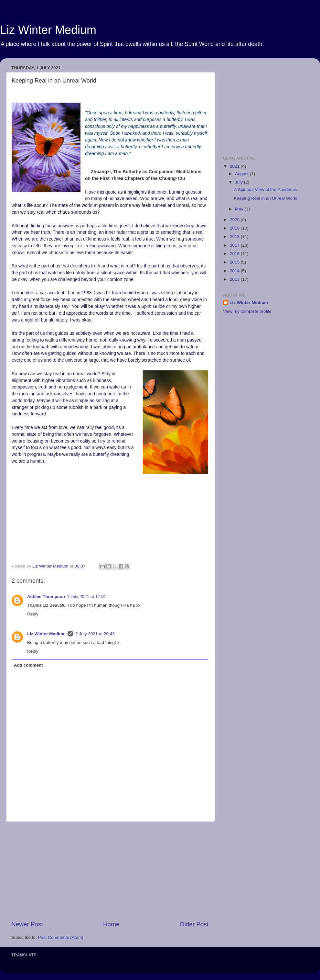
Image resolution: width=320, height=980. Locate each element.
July (240, 182)
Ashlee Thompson (46, 597)
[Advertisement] (110, 871)
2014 (235, 271)
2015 (235, 262)
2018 (235, 237)
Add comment (28, 665)
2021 (235, 166)
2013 (235, 279)
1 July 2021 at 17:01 (87, 597)
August (242, 174)
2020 (235, 220)
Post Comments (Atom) (61, 937)
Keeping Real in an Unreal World (266, 198)
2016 (235, 254)
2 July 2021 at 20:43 (95, 634)
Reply (33, 614)
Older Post (194, 924)
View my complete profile (247, 311)
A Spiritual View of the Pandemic (266, 190)
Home (111, 924)
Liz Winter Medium (48, 30)
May (240, 209)
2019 (235, 228)
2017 (235, 245)
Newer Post (27, 924)
